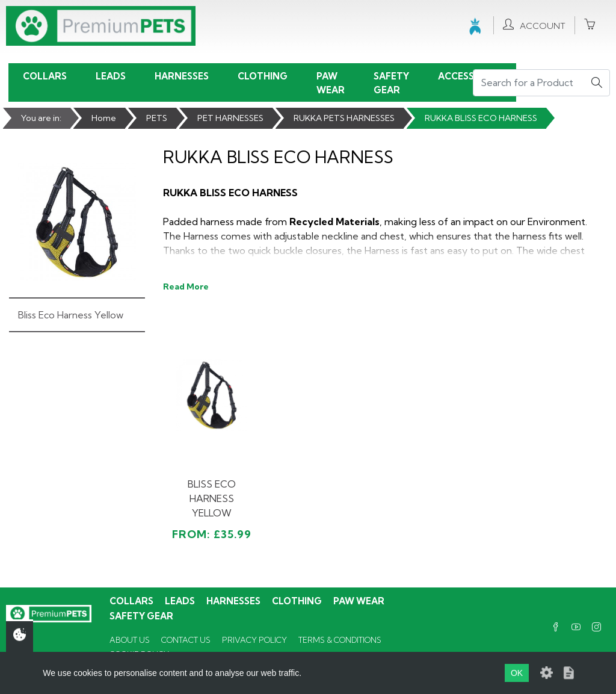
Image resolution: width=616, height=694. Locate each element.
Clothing (263, 76)
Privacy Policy (254, 640)
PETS (157, 118)
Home (104, 118)
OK (517, 673)
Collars (45, 76)
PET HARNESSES (230, 118)
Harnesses (182, 76)
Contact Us (186, 640)
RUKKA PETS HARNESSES (344, 118)
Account (534, 25)
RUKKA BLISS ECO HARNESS (481, 118)
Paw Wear (331, 83)
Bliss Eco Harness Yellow (71, 315)
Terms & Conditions (340, 640)
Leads (111, 76)
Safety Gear (391, 83)
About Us (130, 640)
